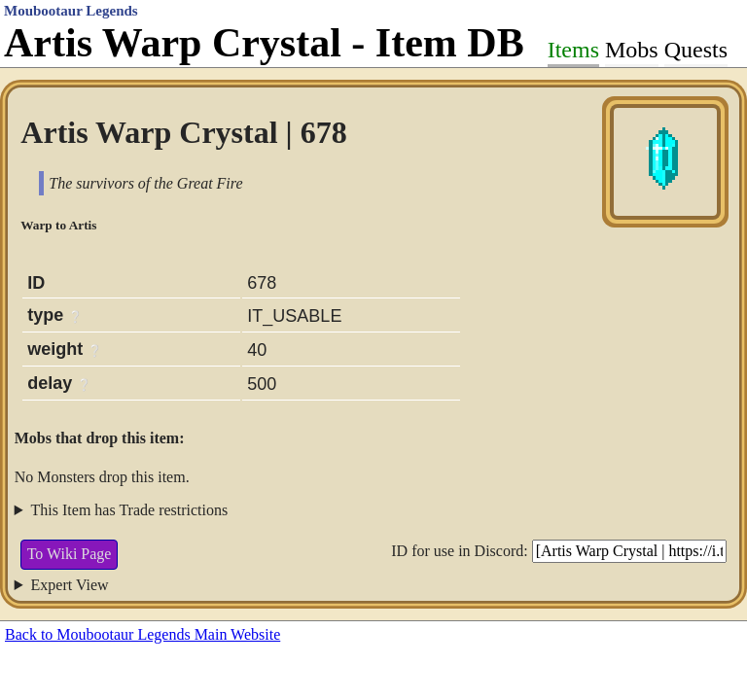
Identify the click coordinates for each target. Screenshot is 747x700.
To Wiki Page (70, 554)
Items (573, 50)
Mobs (632, 50)
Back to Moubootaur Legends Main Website (142, 634)
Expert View (70, 585)
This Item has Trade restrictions (130, 510)
